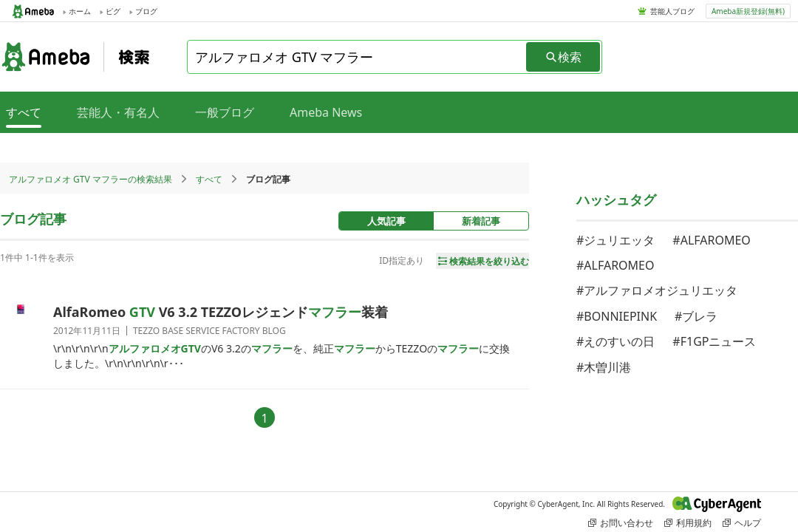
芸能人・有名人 (118, 112)
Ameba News (326, 112)
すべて (209, 179)
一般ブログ (225, 112)
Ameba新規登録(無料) (748, 11)
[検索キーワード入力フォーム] (358, 57)
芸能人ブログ (672, 11)
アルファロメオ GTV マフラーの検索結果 (91, 179)
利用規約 (688, 523)
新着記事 (481, 221)
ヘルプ (742, 523)
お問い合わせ (621, 523)
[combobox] (358, 57)
